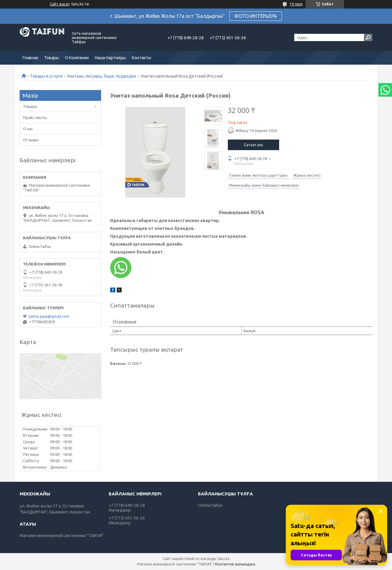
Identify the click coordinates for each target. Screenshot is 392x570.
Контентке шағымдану (235, 564)
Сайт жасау (60, 4)
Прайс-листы (35, 118)
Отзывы (31, 140)
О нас (28, 129)
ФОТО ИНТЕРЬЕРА (256, 16)
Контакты (142, 58)
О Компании (77, 58)
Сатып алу (253, 145)
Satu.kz (223, 559)
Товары (51, 58)
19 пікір (296, 4)
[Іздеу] (368, 37)
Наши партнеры (110, 58)
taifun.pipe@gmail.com (49, 316)
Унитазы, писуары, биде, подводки (101, 76)
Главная (30, 58)
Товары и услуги (46, 76)
